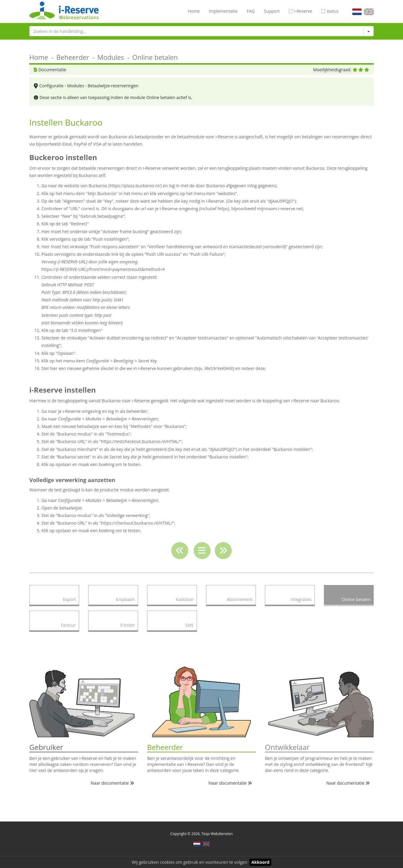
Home (194, 11)
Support (272, 11)
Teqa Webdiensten (217, 834)
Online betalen (155, 57)
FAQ (251, 11)
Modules (111, 57)
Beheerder (73, 57)
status (330, 11)
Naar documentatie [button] (112, 783)
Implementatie (223, 11)
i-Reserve (300, 11)
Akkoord (260, 862)
